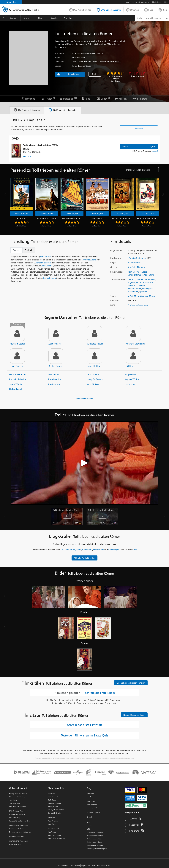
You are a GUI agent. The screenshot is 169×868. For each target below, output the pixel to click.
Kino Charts (52, 824)
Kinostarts (51, 818)
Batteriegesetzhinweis (95, 845)
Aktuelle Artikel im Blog (84, 558)
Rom (130, 272)
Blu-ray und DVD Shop (17, 797)
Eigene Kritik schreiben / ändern (131, 683)
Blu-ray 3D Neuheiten (56, 810)
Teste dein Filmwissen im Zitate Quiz (84, 735)
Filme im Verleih (56, 788)
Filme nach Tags (15, 844)
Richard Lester (78, 58)
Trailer (95, 74)
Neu (40, 18)
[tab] (27, 110)
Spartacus (21, 219)
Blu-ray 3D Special (93, 813)
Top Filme (51, 794)
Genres (13, 18)
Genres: (58, 66)
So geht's (55, 18)
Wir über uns (63, 866)
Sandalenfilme (134, 275)
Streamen (135, 10)
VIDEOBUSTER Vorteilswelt (19, 841)
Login (127, 2)
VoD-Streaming (15, 818)
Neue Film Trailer (54, 829)
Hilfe (88, 823)
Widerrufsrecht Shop (94, 842)
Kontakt (89, 826)
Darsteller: (59, 62)
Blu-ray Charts (53, 807)
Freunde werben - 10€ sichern (20, 832)
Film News (90, 794)
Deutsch (131, 279)
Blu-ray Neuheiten (55, 803)
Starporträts (98, 550)
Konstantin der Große (147, 219)
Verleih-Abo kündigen (95, 832)
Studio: (114, 296)
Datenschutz (75, 866)
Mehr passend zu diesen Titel (139, 170)
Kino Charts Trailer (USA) (57, 839)
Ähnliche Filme (21, 226)
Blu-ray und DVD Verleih (18, 794)
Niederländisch (135, 289)
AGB (88, 829)
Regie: (57, 58)
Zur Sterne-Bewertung (138, 305)
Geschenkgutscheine (17, 829)
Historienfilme (148, 275)
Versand (155, 151)
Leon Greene (47, 266)
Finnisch (140, 282)
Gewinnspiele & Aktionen (19, 826)
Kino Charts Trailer (54, 835)
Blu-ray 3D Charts (54, 813)
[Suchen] (167, 18)
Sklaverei (137, 272)
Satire (144, 272)
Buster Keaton (49, 278)
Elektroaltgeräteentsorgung (97, 849)
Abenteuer (86, 66)
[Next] (163, 195)
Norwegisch (148, 289)
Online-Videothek (18, 788)
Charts (26, 18)
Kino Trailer (52, 832)
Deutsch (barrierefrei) (146, 279)
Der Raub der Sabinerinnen (122, 219)
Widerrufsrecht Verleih (95, 836)
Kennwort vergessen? (141, 2)
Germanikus (97, 219)
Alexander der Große (46, 219)
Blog (165, 10)
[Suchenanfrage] (152, 18)
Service (90, 817)
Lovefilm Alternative (17, 837)
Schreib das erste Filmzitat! (84, 725)
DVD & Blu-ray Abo (16, 811)
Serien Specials (92, 808)
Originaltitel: (116, 251)
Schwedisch (133, 292)
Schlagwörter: (117, 272)
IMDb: (113, 305)
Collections (87, 550)
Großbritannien (84, 53)
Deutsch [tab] (16, 250)
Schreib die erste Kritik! (100, 693)
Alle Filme (68, 18)
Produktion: (60, 53)
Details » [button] (27, 157)
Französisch (150, 282)
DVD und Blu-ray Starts (71, 550)
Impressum (86, 866)
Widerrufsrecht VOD (94, 839)
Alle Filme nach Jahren (18, 807)
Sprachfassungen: (118, 279)
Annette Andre (90, 62)
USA (74, 53)
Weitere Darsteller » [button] (85, 399)
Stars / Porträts (92, 805)
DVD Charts (52, 800)
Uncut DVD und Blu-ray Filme (20, 821)
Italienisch (143, 285)
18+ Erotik (13, 800)
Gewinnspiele (114, 550)
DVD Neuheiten (54, 797)
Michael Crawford (106, 62)
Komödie (76, 66)
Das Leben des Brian (71, 219)
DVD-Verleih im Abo (82, 10)
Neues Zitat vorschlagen (134, 715)
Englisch (132, 282)
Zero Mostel (77, 62)
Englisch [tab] (29, 250)
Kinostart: (115, 301)
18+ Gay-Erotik (15, 803)
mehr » (63, 47)
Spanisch (143, 292)
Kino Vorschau (53, 821)
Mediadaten (106, 866)
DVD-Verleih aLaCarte (111, 10)
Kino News (91, 797)
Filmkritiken (91, 801)
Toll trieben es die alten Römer (67, 510)
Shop (151, 10)
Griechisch (132, 285)
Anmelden (11, 2)
